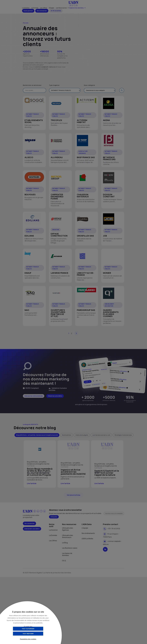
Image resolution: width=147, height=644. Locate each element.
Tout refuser (38, 634)
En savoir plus (28, 626)
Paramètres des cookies (28, 639)
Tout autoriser (18, 634)
